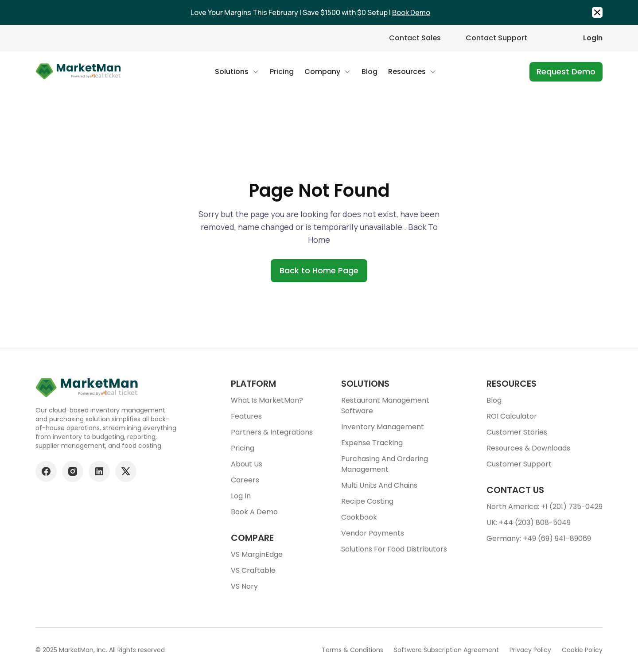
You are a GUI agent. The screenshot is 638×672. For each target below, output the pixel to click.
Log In (241, 496)
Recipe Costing (367, 501)
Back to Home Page (319, 270)
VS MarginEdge (257, 554)
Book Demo (411, 12)
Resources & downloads (528, 448)
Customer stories (517, 432)
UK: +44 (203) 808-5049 (529, 522)
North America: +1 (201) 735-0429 (545, 507)
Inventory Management (383, 427)
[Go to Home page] (79, 72)
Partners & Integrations (272, 432)
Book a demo (254, 512)
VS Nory (244, 586)
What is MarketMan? (267, 400)
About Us (247, 464)
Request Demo (566, 72)
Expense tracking (372, 443)
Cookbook (359, 517)
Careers (245, 480)
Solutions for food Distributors (394, 549)
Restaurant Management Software (385, 406)
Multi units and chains (379, 485)
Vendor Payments (373, 533)
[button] (237, 72)
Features (246, 416)
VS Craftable (253, 570)
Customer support (519, 464)
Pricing (243, 448)
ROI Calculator (512, 416)
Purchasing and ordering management (385, 464)
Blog (494, 400)
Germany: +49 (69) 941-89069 (539, 538)
